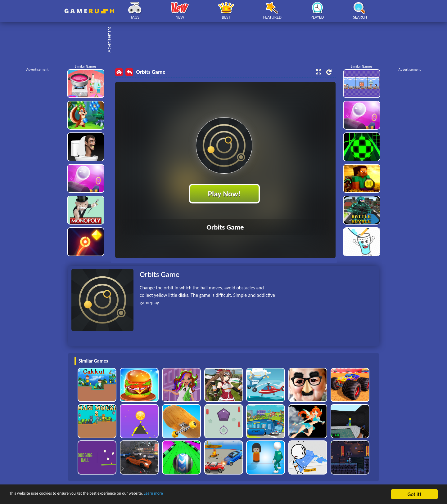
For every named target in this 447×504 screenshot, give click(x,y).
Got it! (414, 494)
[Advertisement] (227, 40)
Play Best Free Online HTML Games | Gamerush (89, 11)
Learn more (194, 495)
